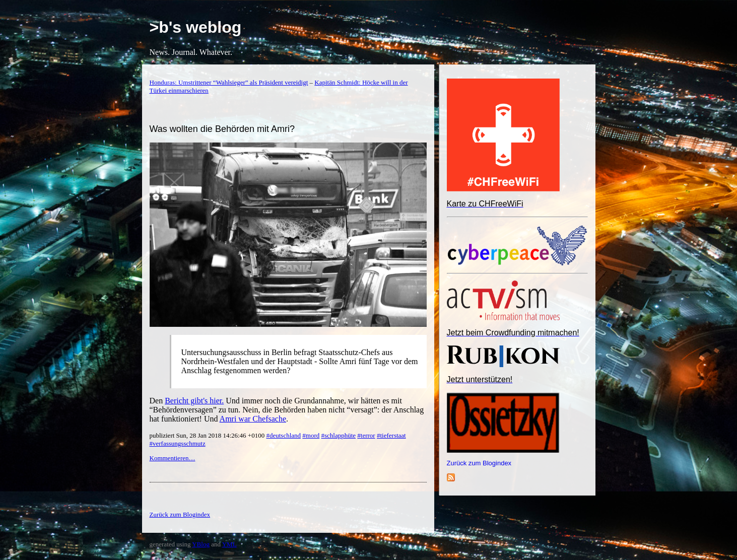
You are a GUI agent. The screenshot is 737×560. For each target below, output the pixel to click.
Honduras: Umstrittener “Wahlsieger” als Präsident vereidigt (229, 82)
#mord (311, 435)
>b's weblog (196, 27)
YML (229, 544)
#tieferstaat (391, 435)
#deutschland (283, 435)
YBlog (201, 544)
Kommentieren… (173, 458)
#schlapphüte (338, 435)
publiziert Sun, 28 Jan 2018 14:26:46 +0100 (208, 435)
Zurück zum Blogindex (479, 463)
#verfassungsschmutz (178, 443)
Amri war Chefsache (253, 419)
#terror (366, 435)
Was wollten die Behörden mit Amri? (222, 129)
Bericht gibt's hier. (194, 401)
